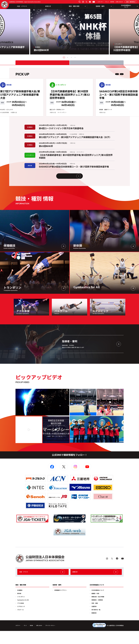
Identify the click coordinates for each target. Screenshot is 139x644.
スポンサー (100, 2)
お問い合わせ (119, 2)
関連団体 (94, 626)
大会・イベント (22, 6)
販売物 (112, 2)
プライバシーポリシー (56, 639)
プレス (107, 2)
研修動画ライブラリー (61, 603)
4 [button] (75, 57)
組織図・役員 (95, 607)
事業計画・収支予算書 (98, 610)
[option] (69, 32)
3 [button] (71, 57)
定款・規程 (95, 616)
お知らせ (48, 6)
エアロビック (21, 620)
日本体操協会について (98, 603)
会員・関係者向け (131, 2)
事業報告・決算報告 (97, 613)
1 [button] (64, 57)
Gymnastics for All (23, 613)
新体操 (19, 607)
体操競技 (20, 603)
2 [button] (68, 57)
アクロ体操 (20, 616)
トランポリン (21, 610)
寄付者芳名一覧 (96, 623)
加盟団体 (94, 620)
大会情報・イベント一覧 (73, 185)
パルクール (20, 623)
